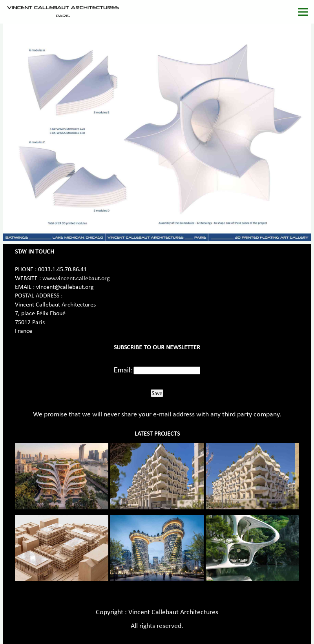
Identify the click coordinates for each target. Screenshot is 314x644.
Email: (123, 370)
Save (157, 393)
